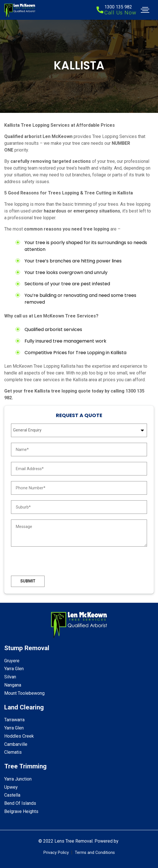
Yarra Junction (18, 779)
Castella (12, 795)
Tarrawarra (14, 720)
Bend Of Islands (20, 803)
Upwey (11, 787)
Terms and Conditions (95, 853)
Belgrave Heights (21, 811)
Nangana (13, 685)
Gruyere (12, 661)
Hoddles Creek (19, 736)
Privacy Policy (56, 853)
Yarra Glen (14, 669)
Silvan (10, 677)
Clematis (13, 752)
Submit (28, 581)
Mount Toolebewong (24, 693)
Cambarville (16, 744)
